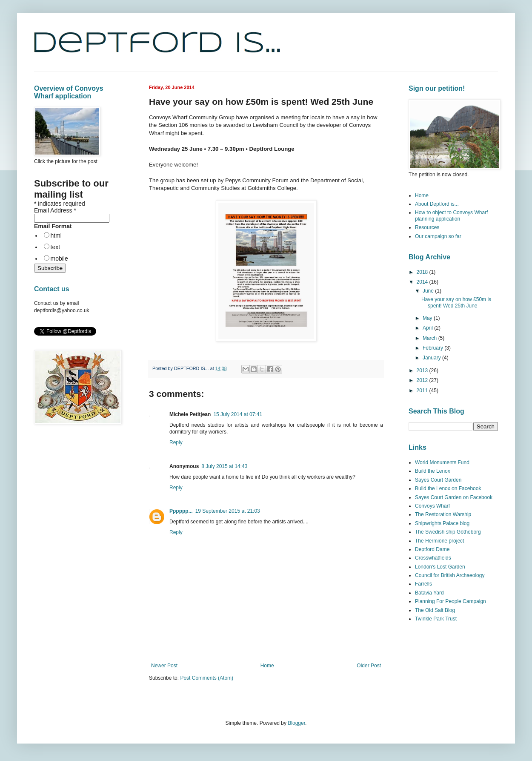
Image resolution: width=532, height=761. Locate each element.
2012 (423, 380)
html (56, 235)
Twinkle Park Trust (436, 619)
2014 (423, 282)
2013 (423, 370)
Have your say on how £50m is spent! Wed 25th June (456, 302)
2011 (423, 391)
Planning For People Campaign (450, 601)
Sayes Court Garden (438, 480)
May (428, 318)
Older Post (369, 666)
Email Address (55, 210)
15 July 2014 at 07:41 (238, 414)
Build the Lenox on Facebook (448, 488)
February (433, 348)
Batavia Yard (429, 593)
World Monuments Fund (442, 462)
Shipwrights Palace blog (442, 523)
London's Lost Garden (440, 567)
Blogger (296, 723)
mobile (59, 258)
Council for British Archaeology (450, 575)
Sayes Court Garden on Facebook (454, 497)
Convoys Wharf (432, 506)
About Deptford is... (437, 204)
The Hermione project (439, 541)
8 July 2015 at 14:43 (224, 466)
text (56, 247)
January (432, 358)
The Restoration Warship (443, 514)
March (430, 338)
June (429, 291)
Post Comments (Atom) (207, 678)
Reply (176, 442)
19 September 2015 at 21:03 (228, 511)
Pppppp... (181, 511)
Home (267, 666)
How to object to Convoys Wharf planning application (451, 215)
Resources (427, 227)
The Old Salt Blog (435, 610)
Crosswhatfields (433, 558)
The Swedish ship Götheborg (448, 532)
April (428, 328)
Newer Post (164, 666)
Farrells (423, 584)
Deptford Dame (432, 549)
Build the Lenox (433, 471)
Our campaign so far (438, 236)
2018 (423, 272)
